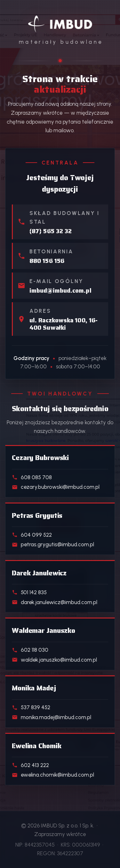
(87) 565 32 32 (51, 231)
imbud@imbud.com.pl (60, 291)
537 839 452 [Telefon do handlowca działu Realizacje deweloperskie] (31, 707)
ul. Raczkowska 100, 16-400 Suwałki (64, 324)
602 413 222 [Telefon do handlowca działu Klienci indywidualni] (30, 765)
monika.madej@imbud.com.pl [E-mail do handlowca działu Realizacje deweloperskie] (52, 717)
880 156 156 (47, 261)
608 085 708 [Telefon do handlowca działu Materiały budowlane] (32, 477)
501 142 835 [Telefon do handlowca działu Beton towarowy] (29, 592)
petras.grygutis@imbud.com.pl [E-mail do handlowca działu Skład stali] (53, 544)
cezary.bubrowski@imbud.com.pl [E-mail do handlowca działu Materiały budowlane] (56, 487)
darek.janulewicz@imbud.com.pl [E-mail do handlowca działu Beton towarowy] (55, 602)
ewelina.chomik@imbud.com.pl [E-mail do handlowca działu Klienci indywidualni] (53, 775)
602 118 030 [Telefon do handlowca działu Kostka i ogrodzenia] (30, 650)
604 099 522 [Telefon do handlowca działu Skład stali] (32, 535)
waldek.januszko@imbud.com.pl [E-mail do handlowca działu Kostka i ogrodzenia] (54, 660)
